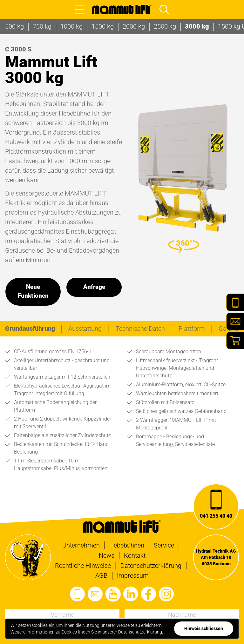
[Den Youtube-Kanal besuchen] (113, 594)
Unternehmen (81, 545)
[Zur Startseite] (122, 10)
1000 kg (71, 26)
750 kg (42, 26)
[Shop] (235, 341)
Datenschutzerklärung (151, 566)
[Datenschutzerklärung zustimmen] (204, 629)
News (107, 555)
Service (164, 545)
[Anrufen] (216, 507)
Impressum (133, 575)
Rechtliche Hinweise (83, 566)
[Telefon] (235, 302)
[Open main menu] (79, 10)
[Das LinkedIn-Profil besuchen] (131, 594)
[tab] (30, 329)
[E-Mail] (235, 322)
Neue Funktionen (33, 291)
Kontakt (135, 555)
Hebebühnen (127, 545)
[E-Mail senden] (95, 594)
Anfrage (94, 287)
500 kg (14, 26)
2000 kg (134, 26)
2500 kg (165, 26)
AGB (101, 575)
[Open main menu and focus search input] (164, 10)
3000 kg (197, 26)
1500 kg (103, 26)
